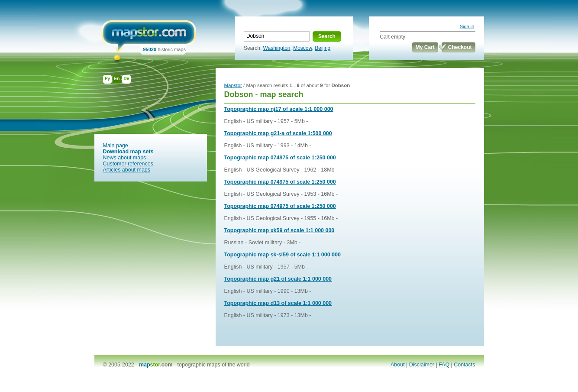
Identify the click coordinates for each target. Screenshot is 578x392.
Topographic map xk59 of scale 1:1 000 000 (279, 230)
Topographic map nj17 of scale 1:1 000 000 (279, 109)
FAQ (444, 365)
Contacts (464, 365)
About (398, 365)
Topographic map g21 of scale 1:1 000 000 (278, 279)
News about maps (125, 158)
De (127, 79)
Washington (277, 48)
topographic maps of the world (214, 365)
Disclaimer (422, 365)
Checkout (460, 47)
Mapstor (233, 85)
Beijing (323, 48)
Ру (107, 79)
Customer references (128, 164)
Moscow (302, 48)
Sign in (467, 26)
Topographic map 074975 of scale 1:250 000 (280, 158)
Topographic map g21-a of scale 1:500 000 (278, 133)
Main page (116, 146)
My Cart (425, 47)
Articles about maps (127, 170)
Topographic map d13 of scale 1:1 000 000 (278, 303)
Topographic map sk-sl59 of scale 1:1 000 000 (283, 255)
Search (327, 36)
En (117, 79)
